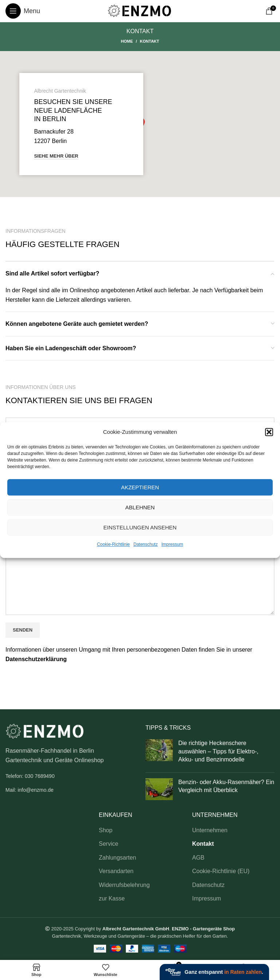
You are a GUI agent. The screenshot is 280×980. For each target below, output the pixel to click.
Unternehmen (210, 830)
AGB (198, 858)
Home (127, 41)
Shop (106, 830)
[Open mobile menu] (23, 11)
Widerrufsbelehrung (124, 885)
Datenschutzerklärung (36, 659)
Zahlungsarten (117, 858)
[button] (269, 432)
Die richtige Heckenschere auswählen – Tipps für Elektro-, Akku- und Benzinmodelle (218, 751)
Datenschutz (146, 544)
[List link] (70, 776)
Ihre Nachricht (140, 560)
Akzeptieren (140, 487)
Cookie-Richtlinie (113, 544)
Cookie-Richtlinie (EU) (221, 871)
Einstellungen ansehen (140, 527)
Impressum (172, 544)
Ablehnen (140, 507)
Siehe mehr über (56, 156)
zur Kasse (112, 898)
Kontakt (203, 844)
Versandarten (116, 871)
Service (108, 844)
